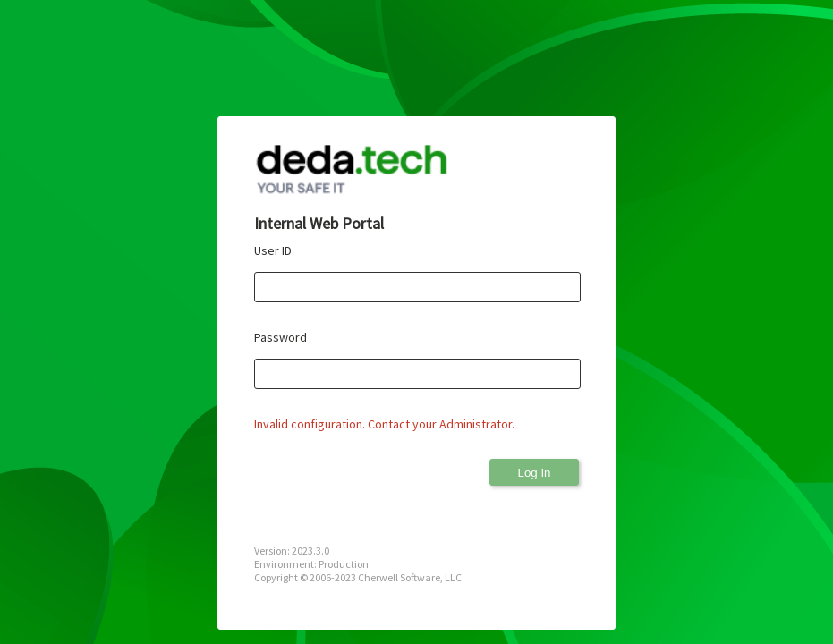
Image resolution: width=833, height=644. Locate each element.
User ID (273, 250)
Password (280, 337)
